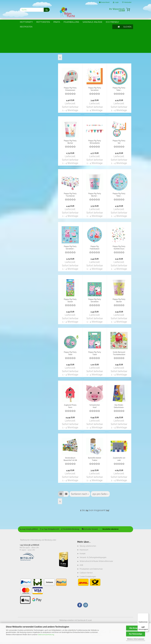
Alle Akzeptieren (136, 628)
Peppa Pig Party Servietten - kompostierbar (70, 247)
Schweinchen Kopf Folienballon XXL (95, 406)
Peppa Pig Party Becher (70, 142)
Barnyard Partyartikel (29, 34)
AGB (81, 565)
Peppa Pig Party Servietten (95, 89)
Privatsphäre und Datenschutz (91, 569)
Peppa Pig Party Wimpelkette (95, 142)
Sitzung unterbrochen (88, 546)
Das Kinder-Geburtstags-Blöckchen (119, 406)
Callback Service (86, 573)
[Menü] (147, 615)
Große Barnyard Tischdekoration (119, 353)
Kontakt (83, 554)
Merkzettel (127, 2)
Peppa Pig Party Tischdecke (70, 195)
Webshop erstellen (67, 620)
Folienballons (71, 22)
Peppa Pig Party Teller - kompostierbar (119, 195)
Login (116, 2)
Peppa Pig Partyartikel (30, 38)
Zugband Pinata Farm (70, 406)
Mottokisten (43, 22)
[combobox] (80, 50)
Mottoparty (26, 22)
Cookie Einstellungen (88, 577)
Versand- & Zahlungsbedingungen (93, 557)
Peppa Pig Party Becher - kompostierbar (95, 195)
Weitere (87, 22)
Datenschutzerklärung (46, 635)
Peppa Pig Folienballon (95, 247)
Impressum (84, 550)
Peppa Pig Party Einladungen (70, 89)
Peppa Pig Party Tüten (95, 353)
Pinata (57, 22)
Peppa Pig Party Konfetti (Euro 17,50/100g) (119, 247)
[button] (61, 50)
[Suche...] (47, 10)
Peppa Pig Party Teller (70, 353)
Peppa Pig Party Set (119, 142)
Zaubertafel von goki (119, 459)
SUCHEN (127, 22)
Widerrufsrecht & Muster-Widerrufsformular (96, 561)
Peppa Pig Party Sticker (70, 300)
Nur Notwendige (136, 634)
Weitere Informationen (136, 639)
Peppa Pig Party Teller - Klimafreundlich (119, 89)
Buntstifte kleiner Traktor (95, 459)
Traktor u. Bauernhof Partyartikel (34, 42)
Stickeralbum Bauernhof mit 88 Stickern (70, 459)
